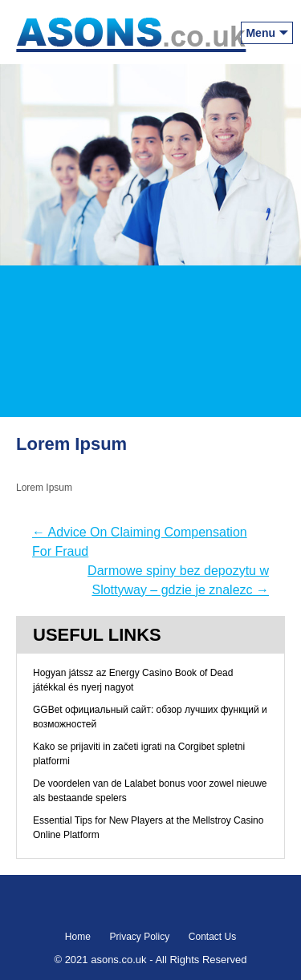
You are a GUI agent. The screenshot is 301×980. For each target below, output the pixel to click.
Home (78, 937)
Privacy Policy (139, 937)
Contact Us (212, 937)
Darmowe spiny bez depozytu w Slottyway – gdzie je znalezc (178, 580)
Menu (260, 33)
